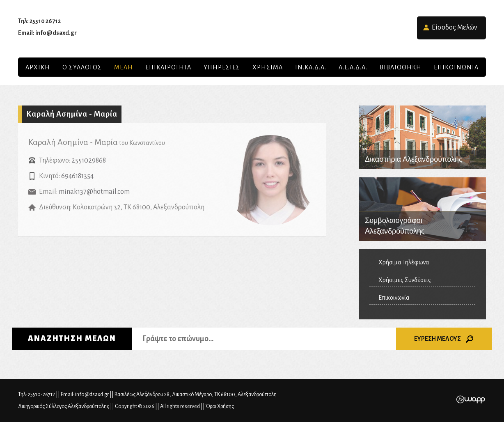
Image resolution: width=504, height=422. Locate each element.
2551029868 (89, 161)
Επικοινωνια (456, 67)
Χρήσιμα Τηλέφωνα (404, 262)
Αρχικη (38, 67)
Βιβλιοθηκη (401, 67)
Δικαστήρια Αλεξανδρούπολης (422, 137)
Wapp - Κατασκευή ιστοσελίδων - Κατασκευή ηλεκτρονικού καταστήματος (471, 399)
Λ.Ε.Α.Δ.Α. (353, 67)
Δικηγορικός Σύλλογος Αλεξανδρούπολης (252, 29)
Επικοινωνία (394, 298)
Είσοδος (455, 28)
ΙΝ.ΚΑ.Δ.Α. (311, 67)
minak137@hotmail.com (94, 192)
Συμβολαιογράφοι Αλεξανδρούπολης (422, 209)
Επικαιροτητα (168, 67)
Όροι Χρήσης (220, 406)
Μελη (124, 67)
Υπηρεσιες (222, 67)
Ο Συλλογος (82, 67)
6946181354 (77, 176)
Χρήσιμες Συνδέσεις (405, 280)
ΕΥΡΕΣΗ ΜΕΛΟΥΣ (444, 339)
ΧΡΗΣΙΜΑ (268, 67)
